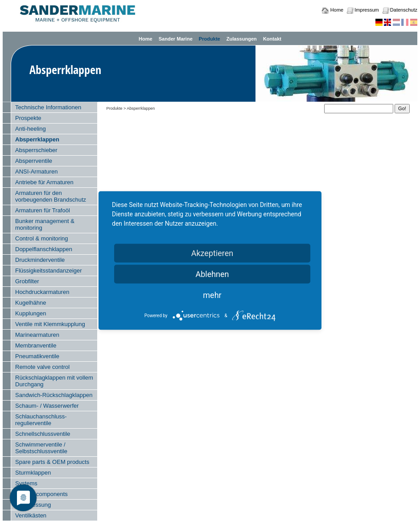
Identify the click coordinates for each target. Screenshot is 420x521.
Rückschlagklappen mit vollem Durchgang (54, 381)
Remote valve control (42, 367)
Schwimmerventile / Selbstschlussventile (41, 448)
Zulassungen (242, 39)
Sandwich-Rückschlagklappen (54, 395)
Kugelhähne (31, 303)
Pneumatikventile (37, 356)
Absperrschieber (36, 150)
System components (41, 494)
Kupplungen (31, 313)
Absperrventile (34, 161)
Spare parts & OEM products (52, 462)
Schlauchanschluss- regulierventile (41, 420)
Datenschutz (404, 10)
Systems (26, 483)
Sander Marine (176, 39)
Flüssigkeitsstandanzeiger (49, 271)
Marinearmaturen (37, 335)
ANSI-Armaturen (36, 172)
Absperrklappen (37, 139)
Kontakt (272, 39)
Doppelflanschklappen (44, 249)
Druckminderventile (40, 260)
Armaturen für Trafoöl (43, 210)
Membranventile (36, 345)
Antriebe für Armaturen (44, 182)
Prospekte (28, 118)
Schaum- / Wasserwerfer (47, 406)
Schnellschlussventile (43, 434)
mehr (212, 295)
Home (337, 10)
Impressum (366, 10)
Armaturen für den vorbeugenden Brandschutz (51, 196)
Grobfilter (27, 281)
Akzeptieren (212, 253)
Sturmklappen (33, 473)
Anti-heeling (31, 129)
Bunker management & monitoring (45, 224)
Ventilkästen (31, 515)
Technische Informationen (48, 107)
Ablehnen (212, 274)
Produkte (210, 39)
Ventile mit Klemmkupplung (50, 324)
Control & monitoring (42, 238)
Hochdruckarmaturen (42, 292)
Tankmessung (33, 505)
